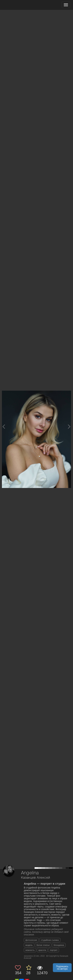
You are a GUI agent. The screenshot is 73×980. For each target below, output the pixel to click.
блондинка (59, 945)
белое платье (43, 945)
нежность (30, 950)
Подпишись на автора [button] (62, 968)
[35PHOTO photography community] (18, 5)
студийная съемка (50, 940)
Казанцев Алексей (36, 878)
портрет (54, 950)
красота (42, 950)
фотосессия (31, 940)
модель (29, 945)
